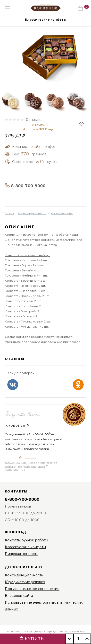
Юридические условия (25, 582)
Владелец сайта (19, 596)
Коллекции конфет (62, 213)
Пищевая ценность (21, 554)
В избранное (82, 124)
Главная (9, 213)
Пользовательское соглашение (32, 589)
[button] (18, 19)
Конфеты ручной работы (32, 213)
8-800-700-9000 (28, 186)
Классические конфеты (46, 20)
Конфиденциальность (24, 575)
